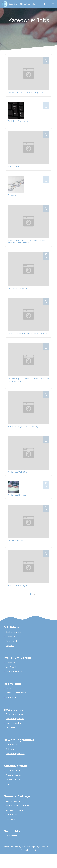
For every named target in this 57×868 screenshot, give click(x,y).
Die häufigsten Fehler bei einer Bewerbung (28, 333)
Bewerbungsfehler (15, 719)
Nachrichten (12, 836)
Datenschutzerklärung (17, 693)
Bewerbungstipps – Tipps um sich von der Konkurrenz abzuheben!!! (27, 242)
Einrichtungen (14, 166)
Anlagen (10, 749)
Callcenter (12, 195)
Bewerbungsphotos (15, 754)
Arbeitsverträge (13, 771)
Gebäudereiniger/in (15, 810)
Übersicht (10, 728)
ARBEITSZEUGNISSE (17, 472)
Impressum (11, 697)
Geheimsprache (13, 780)
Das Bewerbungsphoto (19, 288)
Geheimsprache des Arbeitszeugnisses (26, 93)
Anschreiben (12, 745)
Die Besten (11, 637)
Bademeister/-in (13, 801)
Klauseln (10, 784)
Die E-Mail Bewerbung (18, 121)
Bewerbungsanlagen (18, 586)
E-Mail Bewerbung (15, 723)
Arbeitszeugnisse (14, 775)
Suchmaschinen (13, 632)
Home (9, 688)
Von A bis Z (11, 667)
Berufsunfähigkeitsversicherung (23, 427)
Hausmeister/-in (13, 819)
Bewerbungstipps (14, 714)
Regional (10, 646)
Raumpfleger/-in (13, 815)
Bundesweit (11, 641)
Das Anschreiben (16, 540)
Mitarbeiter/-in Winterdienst (19, 805)
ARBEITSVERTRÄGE (17, 495)
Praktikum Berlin (14, 672)
